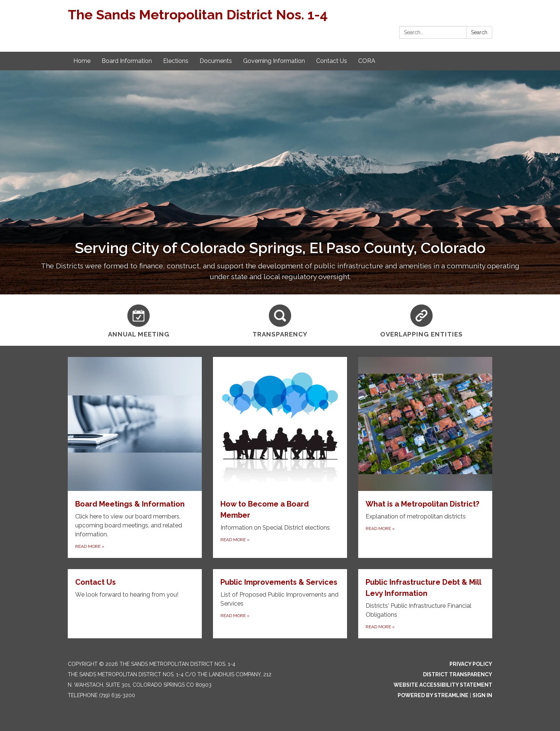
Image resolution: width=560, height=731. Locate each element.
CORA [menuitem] (367, 61)
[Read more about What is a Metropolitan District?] (425, 457)
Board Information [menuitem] (127, 61)
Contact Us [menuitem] (332, 61)
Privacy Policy (471, 664)
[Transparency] (280, 320)
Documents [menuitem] (216, 61)
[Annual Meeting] (139, 320)
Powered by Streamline (433, 695)
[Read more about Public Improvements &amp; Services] (280, 604)
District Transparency (458, 674)
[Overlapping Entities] (421, 320)
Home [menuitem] (82, 61)
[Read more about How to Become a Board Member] (280, 457)
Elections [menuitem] (176, 61)
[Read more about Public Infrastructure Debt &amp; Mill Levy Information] (425, 604)
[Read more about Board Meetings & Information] (135, 457)
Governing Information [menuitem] (274, 61)
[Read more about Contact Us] (135, 604)
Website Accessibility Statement (443, 685)
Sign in (482, 695)
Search (479, 32)
